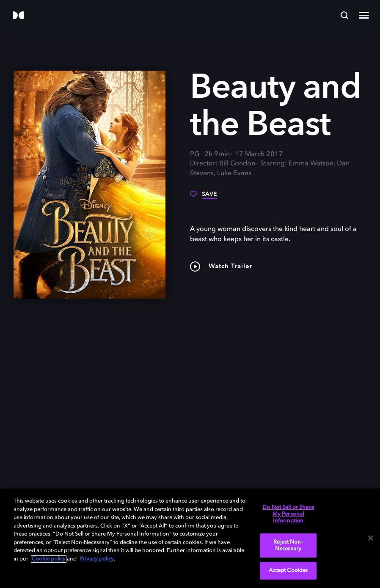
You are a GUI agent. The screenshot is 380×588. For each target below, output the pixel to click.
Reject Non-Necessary (288, 545)
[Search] (344, 15)
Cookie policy (49, 559)
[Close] (371, 538)
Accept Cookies (288, 570)
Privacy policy (97, 559)
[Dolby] (18, 16)
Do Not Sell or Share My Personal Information (288, 514)
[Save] (204, 197)
